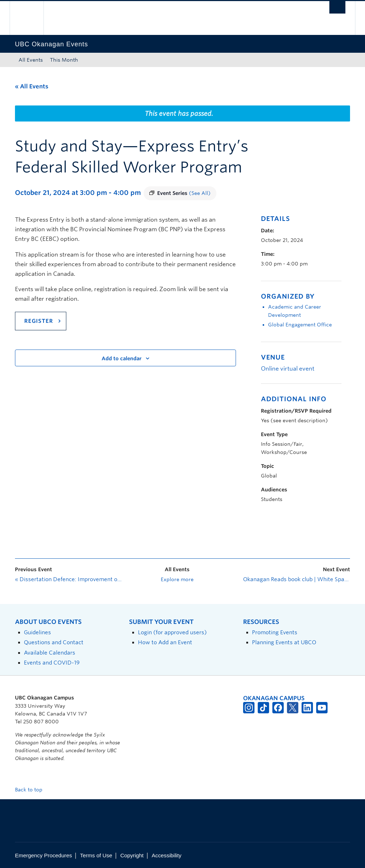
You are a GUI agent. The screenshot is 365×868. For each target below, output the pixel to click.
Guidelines (37, 632)
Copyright (132, 855)
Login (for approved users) (172, 632)
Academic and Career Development (295, 311)
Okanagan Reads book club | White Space (297, 579)
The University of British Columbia (32, 18)
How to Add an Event (165, 642)
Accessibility (167, 855)
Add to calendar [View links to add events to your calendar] (122, 358)
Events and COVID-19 (52, 663)
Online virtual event (288, 369)
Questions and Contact (54, 642)
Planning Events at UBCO (284, 642)
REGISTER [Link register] (39, 321)
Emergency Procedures (43, 855)
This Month (64, 60)
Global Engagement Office (300, 325)
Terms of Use (96, 855)
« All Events (32, 86)
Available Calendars (50, 653)
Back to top (32, 790)
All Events (31, 60)
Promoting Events (275, 632)
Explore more (177, 579)
